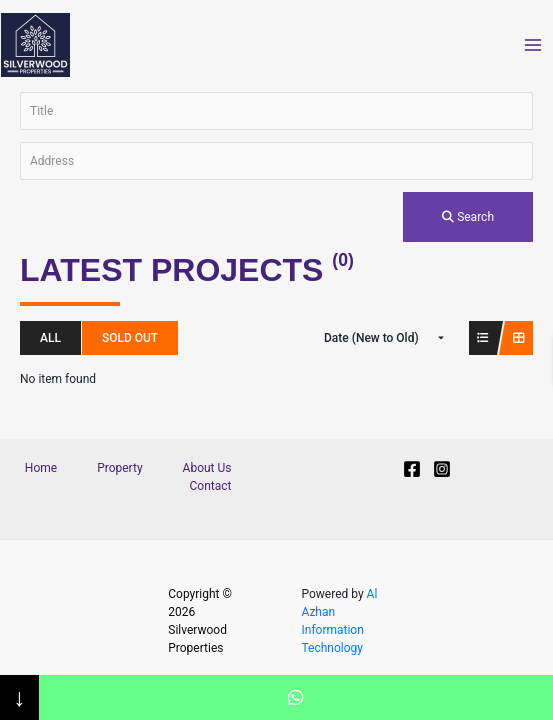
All (50, 338)
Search (468, 217)
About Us (207, 468)
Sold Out (130, 338)
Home (41, 468)
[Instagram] (442, 469)
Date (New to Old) (371, 338)
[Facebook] (412, 469)
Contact (211, 486)
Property (119, 468)
